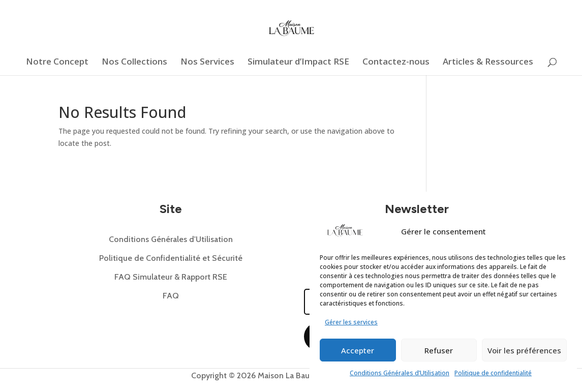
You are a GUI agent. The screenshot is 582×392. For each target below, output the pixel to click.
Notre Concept (57, 63)
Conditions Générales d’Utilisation (400, 373)
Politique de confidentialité (493, 373)
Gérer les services (351, 322)
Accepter (358, 350)
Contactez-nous (396, 63)
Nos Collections (134, 63)
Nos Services (207, 63)
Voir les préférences (524, 350)
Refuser (439, 350)
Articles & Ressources (488, 63)
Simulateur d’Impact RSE (298, 63)
